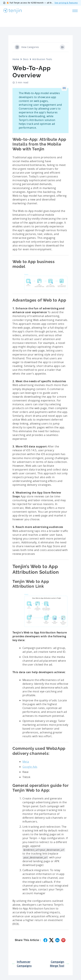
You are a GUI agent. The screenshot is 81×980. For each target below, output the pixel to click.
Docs (26, 59)
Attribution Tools (42, 59)
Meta (26, 762)
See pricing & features (66, 3)
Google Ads (30, 767)
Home (16, 59)
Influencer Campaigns (22, 964)
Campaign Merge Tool (59, 964)
